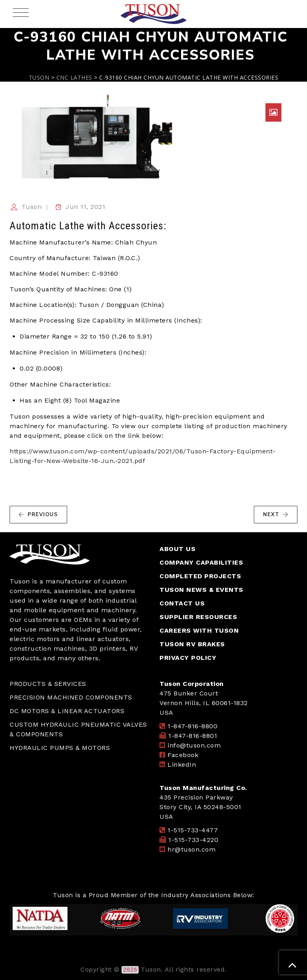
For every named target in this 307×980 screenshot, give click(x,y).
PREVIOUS (38, 515)
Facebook (183, 755)
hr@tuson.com (191, 849)
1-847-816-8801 (193, 736)
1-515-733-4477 (193, 830)
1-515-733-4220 (193, 840)
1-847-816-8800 (192, 726)
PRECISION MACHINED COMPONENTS (71, 697)
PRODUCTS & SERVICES (48, 684)
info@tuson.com (194, 745)
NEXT (276, 515)
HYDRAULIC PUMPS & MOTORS (60, 748)
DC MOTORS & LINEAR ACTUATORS (67, 711)
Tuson (32, 207)
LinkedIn (182, 765)
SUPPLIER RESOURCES (198, 617)
